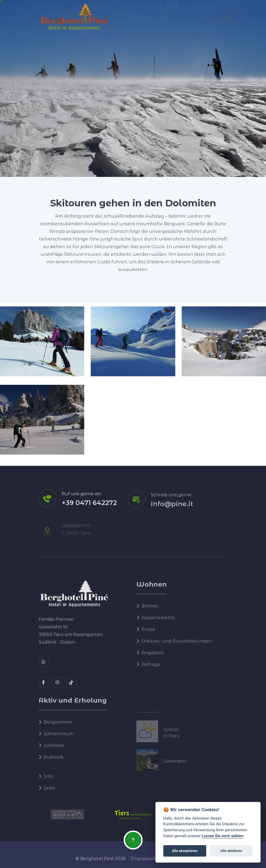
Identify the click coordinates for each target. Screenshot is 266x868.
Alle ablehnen (231, 851)
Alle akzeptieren (185, 851)
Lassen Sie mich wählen (223, 836)
